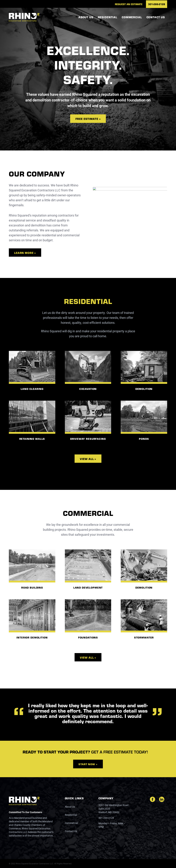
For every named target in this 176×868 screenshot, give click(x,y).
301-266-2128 (157, 4)
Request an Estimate (129, 4)
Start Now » (88, 764)
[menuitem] (129, 4)
